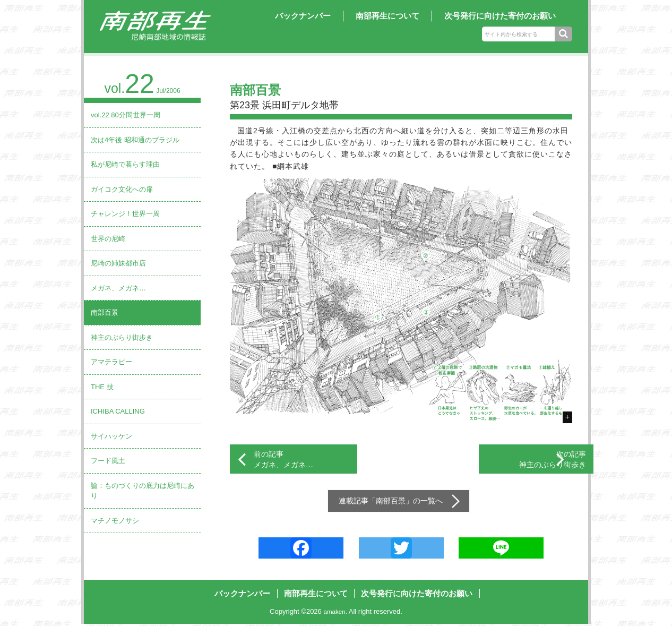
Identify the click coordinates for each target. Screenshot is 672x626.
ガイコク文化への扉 (122, 189)
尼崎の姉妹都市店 (118, 263)
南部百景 (105, 312)
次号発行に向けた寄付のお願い (500, 16)
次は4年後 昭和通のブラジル (135, 140)
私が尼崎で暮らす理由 (125, 164)
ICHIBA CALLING (118, 411)
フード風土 (108, 461)
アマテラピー (111, 362)
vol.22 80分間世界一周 (126, 115)
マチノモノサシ (115, 521)
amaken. (335, 614)
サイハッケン (111, 436)
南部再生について (387, 16)
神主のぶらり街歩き (122, 337)
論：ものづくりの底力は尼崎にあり (143, 491)
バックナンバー (303, 16)
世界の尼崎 (108, 239)
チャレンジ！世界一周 (125, 214)
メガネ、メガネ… (118, 288)
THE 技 (102, 387)
